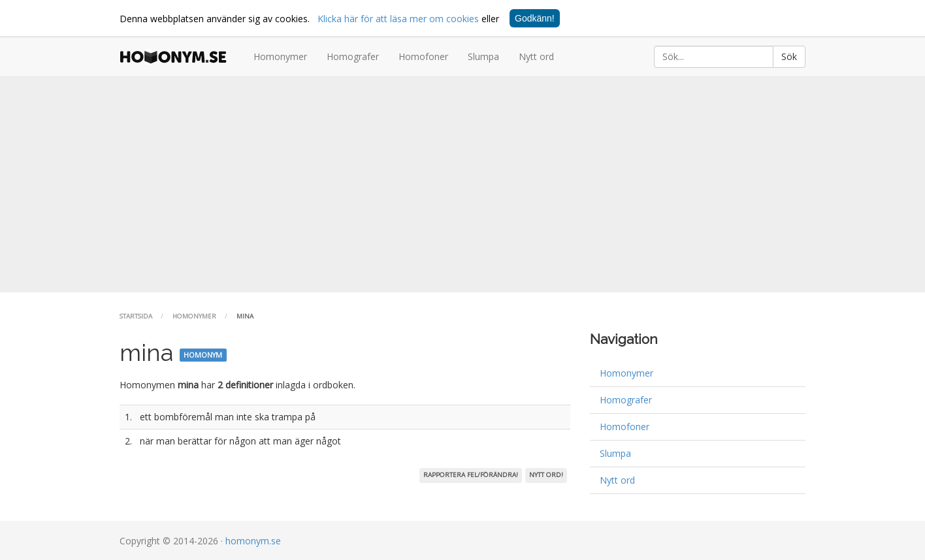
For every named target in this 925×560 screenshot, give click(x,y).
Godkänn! (535, 18)
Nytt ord (536, 56)
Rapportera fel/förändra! (471, 475)
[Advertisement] (462, 185)
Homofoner (423, 56)
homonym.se (253, 541)
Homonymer (280, 56)
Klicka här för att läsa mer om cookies (398, 19)
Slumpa (483, 56)
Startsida (136, 316)
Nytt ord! (546, 475)
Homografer (353, 56)
